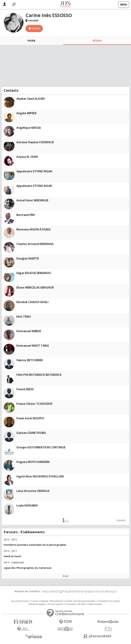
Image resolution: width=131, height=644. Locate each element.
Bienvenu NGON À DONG (34, 229)
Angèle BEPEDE (26, 113)
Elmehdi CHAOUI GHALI (32, 302)
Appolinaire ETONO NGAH (34, 171)
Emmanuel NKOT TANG (33, 346)
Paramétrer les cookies (109, 601)
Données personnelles (85, 601)
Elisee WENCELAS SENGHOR (35, 287)
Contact (35, 601)
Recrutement (57, 601)
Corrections (70, 604)
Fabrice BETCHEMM (30, 360)
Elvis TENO (24, 317)
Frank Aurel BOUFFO (30, 418)
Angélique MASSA (29, 128)
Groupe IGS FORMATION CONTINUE (41, 447)
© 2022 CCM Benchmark (90, 604)
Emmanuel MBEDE (29, 331)
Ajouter (36, 28)
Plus (65, 576)
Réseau (97, 41)
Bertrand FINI (26, 215)
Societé (68, 601)
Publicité (44, 601)
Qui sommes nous (20, 601)
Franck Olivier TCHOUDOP (34, 404)
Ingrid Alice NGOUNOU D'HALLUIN (40, 476)
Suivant (120, 520)
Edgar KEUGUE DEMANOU (34, 273)
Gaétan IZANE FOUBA (31, 433)
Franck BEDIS (25, 389)
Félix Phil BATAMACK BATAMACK (39, 375)
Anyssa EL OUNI (27, 157)
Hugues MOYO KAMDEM (33, 462)
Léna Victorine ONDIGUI (33, 491)
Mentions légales (37, 604)
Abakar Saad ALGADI (31, 99)
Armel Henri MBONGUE (32, 200)
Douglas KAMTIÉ (28, 258)
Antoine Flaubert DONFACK (35, 142)
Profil (32, 41)
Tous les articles (55, 604)
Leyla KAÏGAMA (27, 505)
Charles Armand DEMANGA (35, 244)
